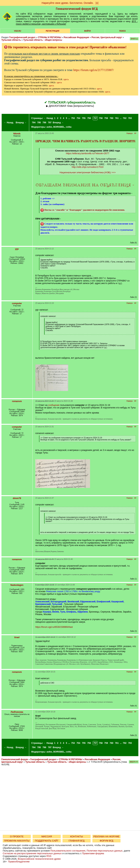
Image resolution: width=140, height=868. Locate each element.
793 (130, 118)
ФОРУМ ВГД (107, 841)
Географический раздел (22, 37)
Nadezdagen (17, 585)
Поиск (122, 31)
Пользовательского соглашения (68, 851)
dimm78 (17, 498)
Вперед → (21, 123)
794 (34, 123)
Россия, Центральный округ (107, 37)
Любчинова (17, 712)
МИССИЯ (47, 836)
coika (69, 127)
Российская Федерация (76, 37)
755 (84, 118)
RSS (49, 856)
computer (17, 303)
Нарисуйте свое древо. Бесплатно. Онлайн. (68, 3)
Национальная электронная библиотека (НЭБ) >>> (88, 172)
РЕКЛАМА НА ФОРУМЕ (106, 836)
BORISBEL (59, 127)
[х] (97, 3)
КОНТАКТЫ (77, 836)
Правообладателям (19, 862)
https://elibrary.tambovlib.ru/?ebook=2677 (88, 153)
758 (101, 118)
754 (78, 118)
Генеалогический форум (15, 759)
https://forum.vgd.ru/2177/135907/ (94, 70)
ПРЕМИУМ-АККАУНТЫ (17, 841)
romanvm (17, 401)
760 (111, 118)
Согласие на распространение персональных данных (32, 853)
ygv (17, 249)
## (135, 133)
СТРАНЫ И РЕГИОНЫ (49, 37)
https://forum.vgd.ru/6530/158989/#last (54, 627)
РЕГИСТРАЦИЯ (52, 31)
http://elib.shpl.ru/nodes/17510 (87, 167)
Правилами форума (93, 853)
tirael (17, 637)
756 (89, 118)
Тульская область (11, 40)
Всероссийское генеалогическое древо (39, 859)
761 (117, 118)
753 (73, 118)
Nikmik (17, 134)
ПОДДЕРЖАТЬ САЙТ (47, 841)
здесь (66, 79)
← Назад (9, 123)
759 (106, 118)
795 (39, 123)
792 (125, 118)
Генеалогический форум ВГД (77, 9)
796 (44, 123)
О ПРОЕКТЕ (17, 836)
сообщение (54, 405)
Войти (87, 31)
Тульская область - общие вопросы (43, 40)
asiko (49, 127)
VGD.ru (18, 31)
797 (50, 123)
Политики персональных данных (105, 851)
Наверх (130, 133)
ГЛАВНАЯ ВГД (77, 841)
